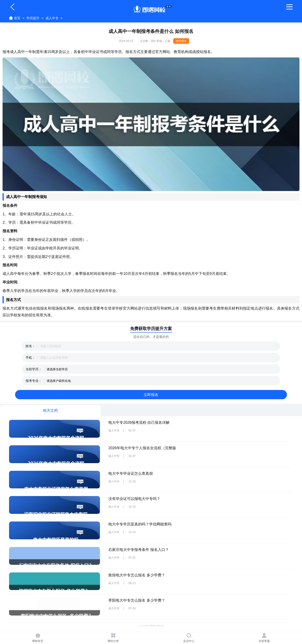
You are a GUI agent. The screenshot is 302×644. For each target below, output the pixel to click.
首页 (17, 18)
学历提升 (33, 18)
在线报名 (181, 41)
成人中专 (52, 18)
